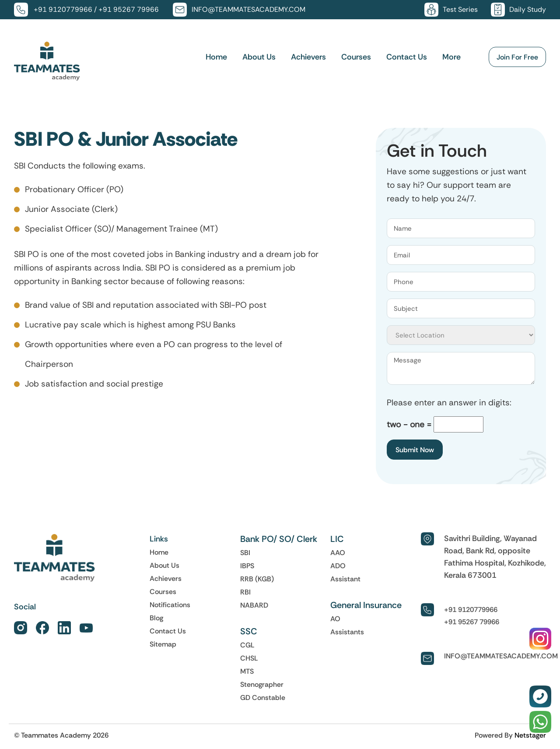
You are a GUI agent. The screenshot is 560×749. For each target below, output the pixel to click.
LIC (337, 539)
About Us (259, 57)
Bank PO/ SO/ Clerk (279, 539)
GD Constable (263, 697)
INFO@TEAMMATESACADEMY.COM (248, 9)
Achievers (308, 57)
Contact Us (407, 57)
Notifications (170, 605)
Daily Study (528, 9)
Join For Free (517, 57)
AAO (338, 552)
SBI (245, 552)
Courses (356, 57)
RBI (245, 592)
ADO (338, 566)
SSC (249, 631)
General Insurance (366, 605)
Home (216, 57)
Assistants (347, 632)
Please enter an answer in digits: (449, 403)
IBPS (247, 566)
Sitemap (163, 644)
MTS (247, 671)
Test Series (460, 9)
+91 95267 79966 (129, 9)
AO (335, 619)
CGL (247, 645)
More (451, 57)
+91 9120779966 (63, 9)
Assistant (345, 579)
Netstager (530, 735)
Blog (156, 618)
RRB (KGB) (257, 579)
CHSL (249, 658)
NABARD (254, 605)
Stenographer (262, 684)
